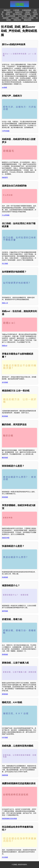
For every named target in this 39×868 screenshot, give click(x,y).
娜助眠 (8, 14)
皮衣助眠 (5, 382)
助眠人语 (5, 303)
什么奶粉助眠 (11, 16)
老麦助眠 (6, 18)
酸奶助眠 (5, 458)
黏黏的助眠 (28, 20)
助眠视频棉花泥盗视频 (9, 819)
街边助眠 (5, 857)
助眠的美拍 (17, 20)
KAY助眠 (5, 737)
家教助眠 (5, 694)
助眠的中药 (19, 12)
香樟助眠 (5, 654)
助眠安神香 (6, 538)
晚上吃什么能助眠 (28, 18)
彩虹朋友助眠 (17, 14)
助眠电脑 (5, 775)
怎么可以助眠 (22, 16)
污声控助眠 (6, 131)
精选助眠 (5, 416)
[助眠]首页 (7, 10)
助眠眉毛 (5, 177)
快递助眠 (5, 577)
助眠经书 (9, 12)
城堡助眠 (5, 611)
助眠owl (5, 346)
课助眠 (28, 12)
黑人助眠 (33, 16)
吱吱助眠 (5, 497)
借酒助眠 (28, 14)
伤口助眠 (5, 263)
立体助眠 (16, 10)
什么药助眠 (6, 215)
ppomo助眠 (15, 18)
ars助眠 (4, 87)
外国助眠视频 (26, 10)
